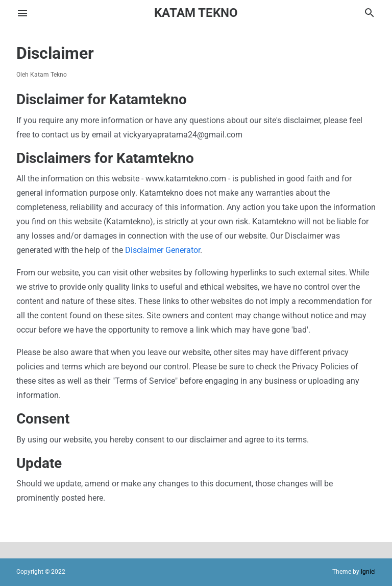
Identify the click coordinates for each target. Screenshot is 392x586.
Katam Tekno (196, 13)
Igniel (368, 572)
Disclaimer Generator (163, 250)
